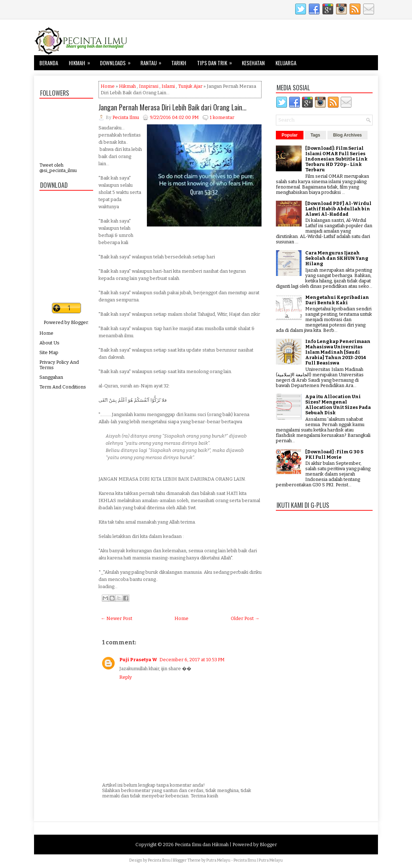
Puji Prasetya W (138, 660)
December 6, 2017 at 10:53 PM (192, 660)
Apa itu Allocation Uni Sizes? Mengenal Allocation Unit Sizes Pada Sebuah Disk (338, 405)
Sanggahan (51, 377)
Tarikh (179, 63)
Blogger (79, 322)
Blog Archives (348, 135)
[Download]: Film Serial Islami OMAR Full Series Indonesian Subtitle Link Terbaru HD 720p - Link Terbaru (336, 159)
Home (46, 333)
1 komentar (222, 117)
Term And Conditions (63, 387)
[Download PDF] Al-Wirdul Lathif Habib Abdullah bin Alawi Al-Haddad (338, 209)
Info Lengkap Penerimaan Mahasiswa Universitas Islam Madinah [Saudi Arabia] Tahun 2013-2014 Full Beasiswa (338, 352)
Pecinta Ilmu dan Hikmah (202, 845)
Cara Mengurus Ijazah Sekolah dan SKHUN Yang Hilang (337, 258)
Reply (126, 677)
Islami (168, 86)
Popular (290, 135)
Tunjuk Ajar (190, 86)
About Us (49, 343)
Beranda (49, 63)
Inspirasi (149, 86)
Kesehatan (253, 63)
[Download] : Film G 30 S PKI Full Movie (334, 454)
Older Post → (245, 618)
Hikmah (82, 61)
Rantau (153, 61)
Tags (315, 135)
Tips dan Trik (217, 61)
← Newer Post (116, 618)
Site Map (49, 352)
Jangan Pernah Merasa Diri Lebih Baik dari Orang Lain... (173, 107)
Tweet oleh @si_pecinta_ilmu (58, 168)
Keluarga (286, 63)
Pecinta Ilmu (159, 860)
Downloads (118, 61)
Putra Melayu (218, 860)
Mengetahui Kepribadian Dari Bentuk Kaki (337, 300)
